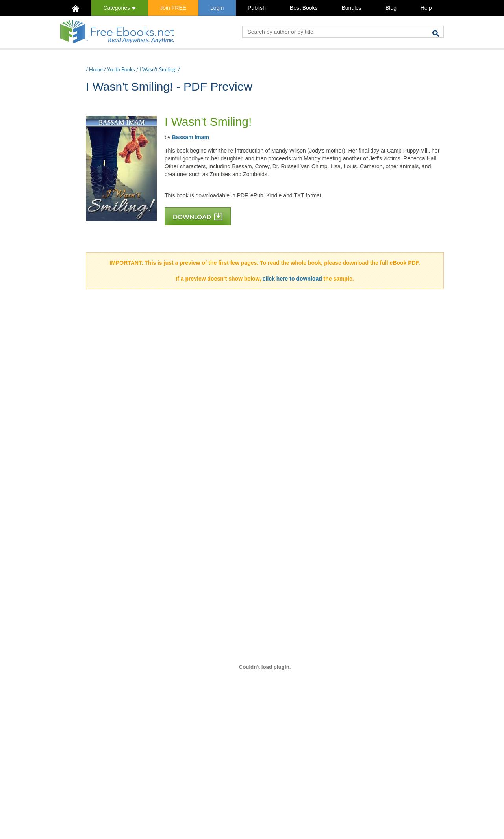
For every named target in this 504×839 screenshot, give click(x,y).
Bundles (351, 8)
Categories (120, 8)
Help (426, 8)
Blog (391, 8)
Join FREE (173, 8)
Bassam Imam (191, 137)
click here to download (292, 279)
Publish (257, 8)
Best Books (304, 8)
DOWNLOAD (198, 217)
